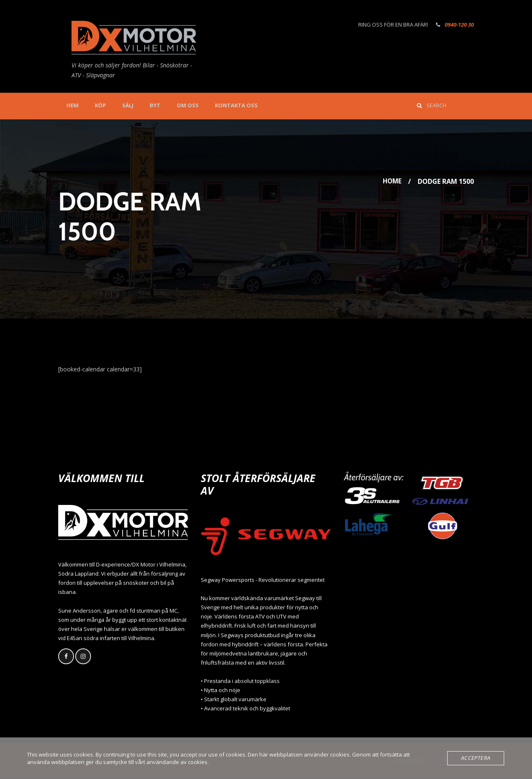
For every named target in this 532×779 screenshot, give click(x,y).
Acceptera (477, 758)
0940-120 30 (459, 25)
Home (392, 181)
